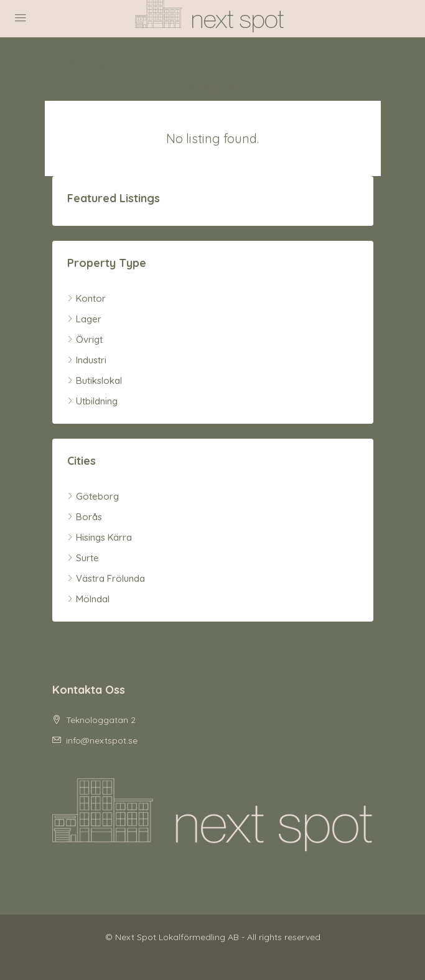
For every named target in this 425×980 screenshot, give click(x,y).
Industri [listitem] (87, 360)
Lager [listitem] (84, 319)
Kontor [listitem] (86, 298)
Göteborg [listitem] (93, 496)
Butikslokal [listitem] (95, 380)
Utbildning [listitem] (92, 401)
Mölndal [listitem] (88, 599)
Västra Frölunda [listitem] (106, 578)
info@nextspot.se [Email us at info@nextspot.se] (102, 740)
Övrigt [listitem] (85, 339)
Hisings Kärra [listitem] (100, 537)
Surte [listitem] (83, 558)
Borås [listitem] (85, 517)
